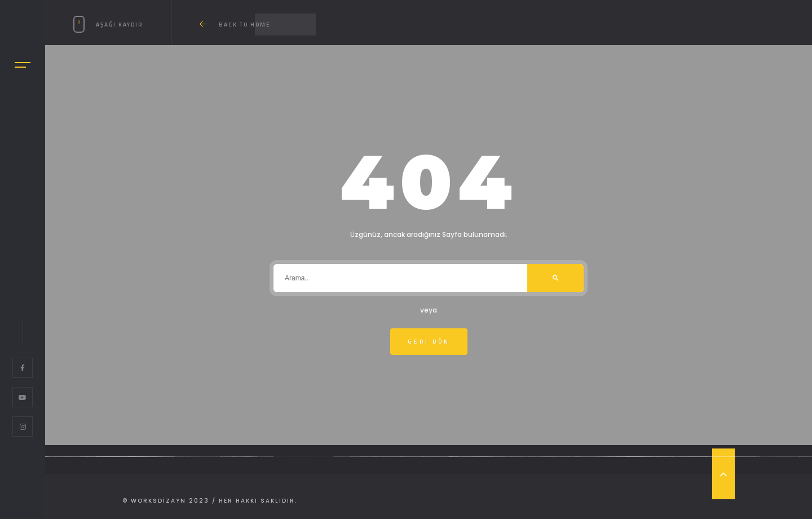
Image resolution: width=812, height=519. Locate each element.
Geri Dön (429, 342)
